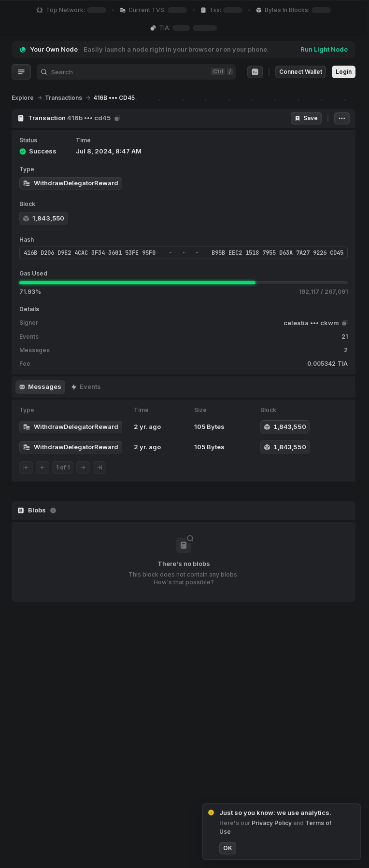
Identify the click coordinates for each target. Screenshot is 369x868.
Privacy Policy (272, 823)
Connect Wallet (301, 72)
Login (344, 72)
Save (306, 118)
